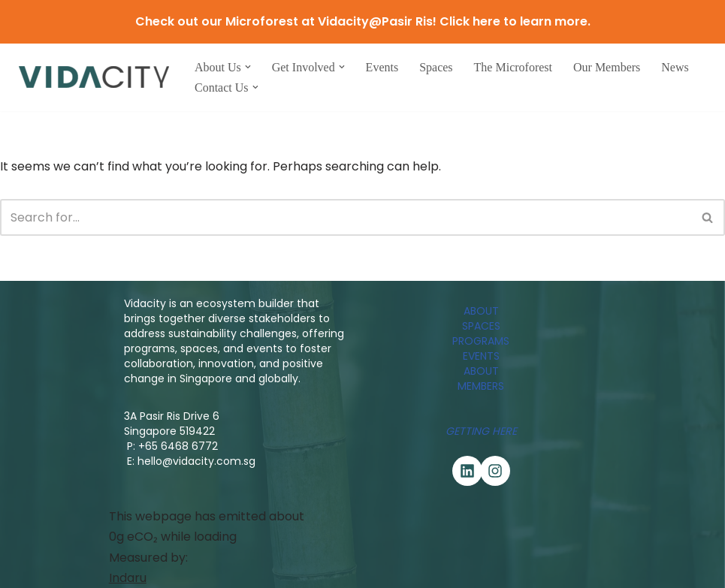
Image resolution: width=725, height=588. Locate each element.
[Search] (346, 217)
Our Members (607, 67)
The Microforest (513, 67)
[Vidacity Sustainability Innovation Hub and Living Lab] (94, 77)
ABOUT (481, 311)
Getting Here (481, 431)
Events (382, 67)
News (675, 67)
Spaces (436, 67)
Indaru (128, 578)
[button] (248, 67)
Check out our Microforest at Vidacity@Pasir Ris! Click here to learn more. (363, 21)
